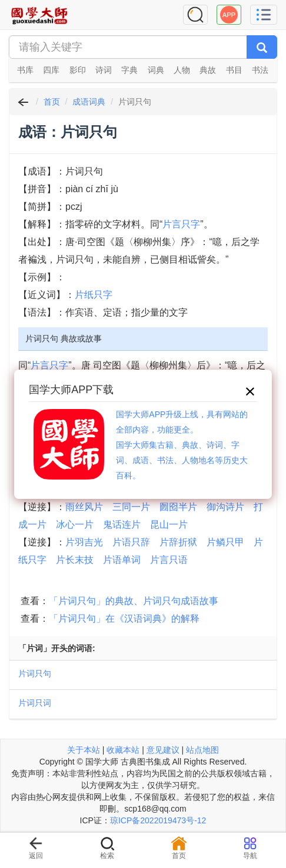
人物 (182, 70)
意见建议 (163, 750)
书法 (260, 70)
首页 (52, 102)
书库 (25, 70)
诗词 (104, 70)
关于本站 (84, 750)
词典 (156, 70)
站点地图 (202, 750)
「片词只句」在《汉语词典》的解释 (124, 619)
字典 (129, 70)
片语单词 (122, 560)
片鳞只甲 (225, 542)
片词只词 (35, 703)
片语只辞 (131, 542)
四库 (51, 70)
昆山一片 (169, 525)
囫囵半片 (178, 507)
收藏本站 (123, 750)
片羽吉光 (84, 542)
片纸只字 (94, 295)
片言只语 (169, 560)
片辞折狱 (178, 542)
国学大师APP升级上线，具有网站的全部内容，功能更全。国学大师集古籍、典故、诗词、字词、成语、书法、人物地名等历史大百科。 (182, 445)
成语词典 (89, 102)
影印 (78, 70)
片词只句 (35, 673)
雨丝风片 (84, 507)
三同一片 (131, 507)
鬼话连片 (122, 525)
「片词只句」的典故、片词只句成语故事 (134, 601)
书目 (234, 70)
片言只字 (181, 224)
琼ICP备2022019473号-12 (158, 820)
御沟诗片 (225, 507)
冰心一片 (75, 525)
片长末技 (75, 560)
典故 (208, 70)
